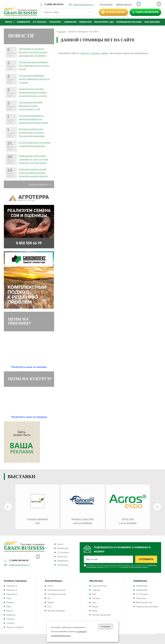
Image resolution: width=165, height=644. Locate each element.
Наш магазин (152, 22)
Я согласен (106, 627)
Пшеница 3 (12, 586)
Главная (61, 32)
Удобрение (63, 561)
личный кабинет (115, 12)
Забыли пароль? (124, 4)
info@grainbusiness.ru (83, 5)
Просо (10, 611)
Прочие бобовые (56, 611)
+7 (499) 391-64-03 (54, 5)
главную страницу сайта (93, 53)
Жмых (95, 611)
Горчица (96, 598)
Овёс (9, 607)
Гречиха (10, 619)
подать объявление (147, 12)
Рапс (94, 594)
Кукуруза (11, 615)
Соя (49, 607)
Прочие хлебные (15, 627)
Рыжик (95, 607)
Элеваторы (85, 22)
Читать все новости (38, 184)
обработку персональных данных (134, 567)
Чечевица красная (56, 590)
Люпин (50, 602)
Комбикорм (24, 22)
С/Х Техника (40, 22)
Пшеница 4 (12, 590)
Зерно (60, 544)
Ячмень (10, 602)
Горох (50, 586)
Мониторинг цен (104, 22)
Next (157, 507)
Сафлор (96, 590)
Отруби (10, 623)
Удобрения (70, 22)
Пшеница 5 (12, 594)
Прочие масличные (101, 615)
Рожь (9, 598)
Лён (94, 602)
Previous (8, 507)
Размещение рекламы (129, 22)
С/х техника (63, 552)
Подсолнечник (99, 586)
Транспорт (55, 22)
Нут (49, 598)
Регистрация (106, 4)
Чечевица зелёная (56, 594)
